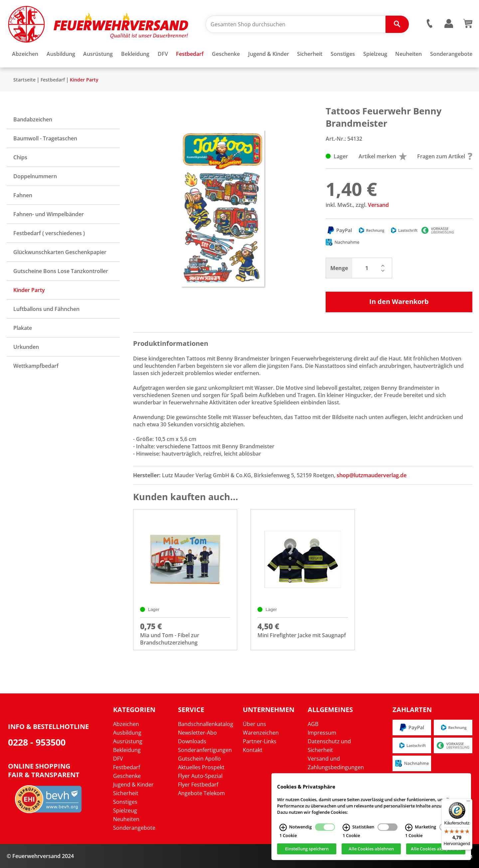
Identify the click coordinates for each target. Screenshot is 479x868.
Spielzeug (125, 810)
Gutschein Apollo (199, 759)
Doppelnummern (35, 176)
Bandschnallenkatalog (206, 724)
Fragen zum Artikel (445, 156)
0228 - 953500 (37, 742)
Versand (378, 205)
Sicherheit (126, 793)
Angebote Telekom (201, 793)
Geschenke (127, 776)
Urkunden (26, 347)
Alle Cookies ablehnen (371, 849)
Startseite (24, 80)
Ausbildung (127, 733)
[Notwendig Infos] (283, 827)
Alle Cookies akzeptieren (436, 849)
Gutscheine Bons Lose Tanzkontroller (61, 271)
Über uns (254, 724)
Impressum (322, 733)
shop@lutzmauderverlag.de (372, 475)
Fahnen (23, 195)
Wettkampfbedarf (36, 366)
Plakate (23, 328)
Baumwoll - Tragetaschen (45, 138)
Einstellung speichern (307, 849)
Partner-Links (260, 741)
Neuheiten (126, 819)
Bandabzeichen (33, 119)
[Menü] (468, 802)
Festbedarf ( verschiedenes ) (49, 233)
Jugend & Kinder (133, 785)
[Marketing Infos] (409, 827)
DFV (118, 759)
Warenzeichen (261, 733)
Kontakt (253, 750)
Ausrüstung (128, 741)
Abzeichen (126, 724)
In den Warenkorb (399, 301)
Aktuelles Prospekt (201, 767)
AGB (313, 724)
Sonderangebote (134, 828)
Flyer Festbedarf (198, 785)
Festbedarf (53, 80)
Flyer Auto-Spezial (200, 776)
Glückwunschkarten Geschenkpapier (60, 252)
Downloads (192, 741)
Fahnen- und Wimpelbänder (49, 214)
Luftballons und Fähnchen (46, 309)
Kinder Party (84, 80)
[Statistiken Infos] (346, 827)
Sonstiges (125, 802)
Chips (20, 157)
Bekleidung (127, 750)
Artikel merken (383, 156)
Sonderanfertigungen (205, 750)
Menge (339, 268)
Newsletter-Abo (197, 733)
